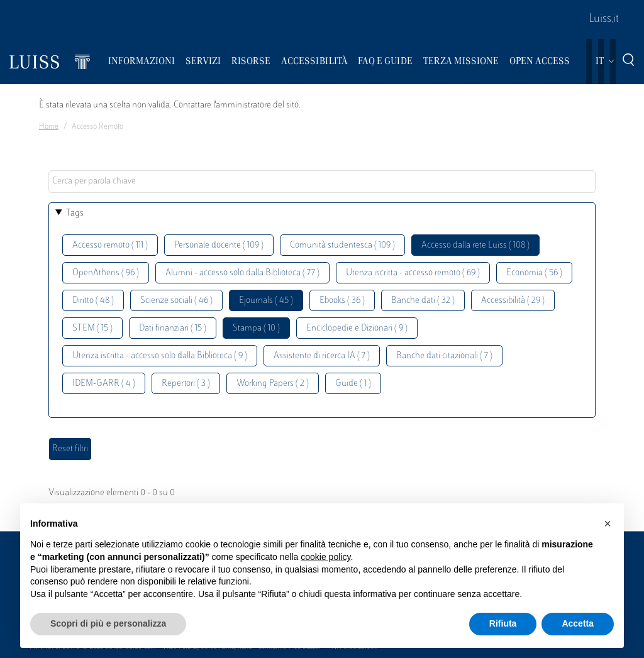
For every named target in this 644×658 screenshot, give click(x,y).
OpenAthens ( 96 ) (106, 273)
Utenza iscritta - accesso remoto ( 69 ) (413, 273)
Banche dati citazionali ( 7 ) (444, 356)
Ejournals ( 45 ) (266, 301)
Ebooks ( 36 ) (342, 301)
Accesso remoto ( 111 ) (110, 245)
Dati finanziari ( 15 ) (173, 328)
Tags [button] (75, 213)
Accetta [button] (578, 623)
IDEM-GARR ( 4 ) (104, 384)
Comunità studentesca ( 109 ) (342, 245)
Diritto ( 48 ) (93, 301)
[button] (608, 524)
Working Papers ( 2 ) (273, 384)
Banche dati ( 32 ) (423, 301)
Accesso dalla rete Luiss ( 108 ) (475, 245)
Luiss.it (604, 19)
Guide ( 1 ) (353, 384)
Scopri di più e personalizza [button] (108, 623)
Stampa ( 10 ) (256, 328)
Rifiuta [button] (503, 623)
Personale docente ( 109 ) (219, 245)
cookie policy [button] (325, 557)
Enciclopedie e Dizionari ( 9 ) (357, 328)
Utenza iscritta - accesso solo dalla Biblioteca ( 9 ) (160, 356)
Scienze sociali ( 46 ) (176, 301)
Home (49, 127)
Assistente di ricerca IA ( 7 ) (322, 356)
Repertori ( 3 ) (186, 384)
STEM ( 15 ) (92, 328)
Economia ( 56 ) (534, 273)
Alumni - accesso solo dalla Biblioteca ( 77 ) (242, 273)
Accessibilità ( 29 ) (513, 301)
